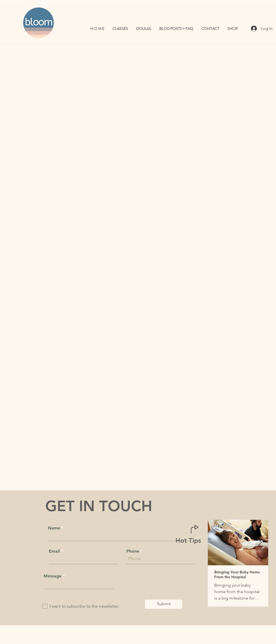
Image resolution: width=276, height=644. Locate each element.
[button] (144, 29)
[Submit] (164, 604)
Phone (133, 551)
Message (53, 576)
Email (54, 551)
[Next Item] (260, 543)
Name (54, 528)
